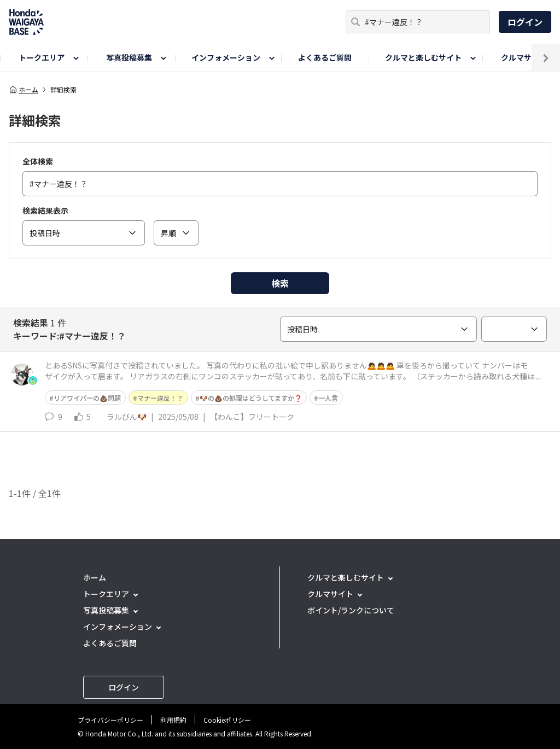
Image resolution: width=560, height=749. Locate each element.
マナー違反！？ (160, 398)
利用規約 (173, 720)
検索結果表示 (45, 210)
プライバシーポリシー (110, 720)
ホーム (24, 90)
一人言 (328, 398)
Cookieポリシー (227, 720)
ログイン (525, 22)
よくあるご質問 (325, 57)
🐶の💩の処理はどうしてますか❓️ (251, 398)
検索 (280, 283)
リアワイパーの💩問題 (87, 398)
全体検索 (38, 161)
